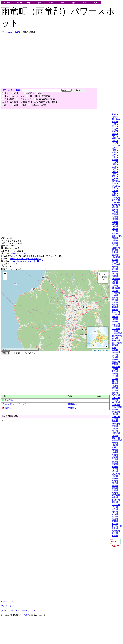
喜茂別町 (116, 248)
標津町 (115, 469)
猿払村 (115, 224)
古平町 (115, 271)
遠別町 (115, 229)
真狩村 (115, 350)
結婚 (39, 93)
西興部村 (116, 362)
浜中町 (115, 471)
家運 (15, 105)
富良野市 (116, 181)
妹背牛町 (116, 500)
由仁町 (115, 509)
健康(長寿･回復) (11, 102)
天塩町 (115, 419)
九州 (96, 3)
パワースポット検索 (11, 90)
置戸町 (115, 393)
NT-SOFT (26, 615)
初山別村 (116, 312)
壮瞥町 (115, 371)
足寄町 (115, 376)
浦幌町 (115, 222)
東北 (29, 3)
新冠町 (115, 338)
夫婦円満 (29, 93)
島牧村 (115, 421)
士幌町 (115, 295)
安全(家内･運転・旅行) (45, 102)
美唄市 (115, 179)
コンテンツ (18, 3)
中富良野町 (117, 407)
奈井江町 (116, 438)
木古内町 (116, 505)
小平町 (115, 317)
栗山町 (115, 262)
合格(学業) (8, 99)
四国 (84, 3)
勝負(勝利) (27, 102)
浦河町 (115, 219)
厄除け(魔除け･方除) (44, 99)
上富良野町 (117, 333)
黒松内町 (116, 288)
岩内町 (115, 245)
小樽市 (115, 162)
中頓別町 (116, 402)
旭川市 (115, 117)
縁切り (6, 105)
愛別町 (115, 207)
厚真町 (115, 276)
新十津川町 (117, 343)
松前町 (115, 319)
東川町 (115, 426)
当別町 (115, 428)
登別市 (115, 176)
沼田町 (115, 322)
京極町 (115, 250)
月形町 (115, 267)
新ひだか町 (117, 336)
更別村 (115, 283)
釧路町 (115, 260)
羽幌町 (115, 212)
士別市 (115, 157)
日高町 (115, 445)
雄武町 (115, 512)
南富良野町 (117, 440)
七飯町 (115, 305)
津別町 (115, 414)
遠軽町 (115, 226)
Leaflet (95, 350)
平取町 (115, 479)
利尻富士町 (117, 526)
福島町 (115, 476)
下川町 (115, 241)
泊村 (114, 448)
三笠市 (115, 155)
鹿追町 (115, 300)
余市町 (115, 514)
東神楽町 (116, 424)
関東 (40, 3)
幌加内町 (116, 495)
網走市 (115, 134)
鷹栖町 (115, 383)
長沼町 (115, 410)
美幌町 (115, 464)
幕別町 (115, 502)
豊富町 (115, 488)
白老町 (115, 452)
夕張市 (115, 193)
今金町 (115, 291)
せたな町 (116, 200)
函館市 (115, 122)
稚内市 (115, 174)
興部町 (115, 255)
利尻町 (115, 524)
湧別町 (115, 507)
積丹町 (115, 364)
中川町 (115, 400)
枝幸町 (115, 298)
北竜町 (115, 490)
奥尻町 (115, 231)
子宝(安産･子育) (24, 99)
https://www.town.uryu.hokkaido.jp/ (25, 259)
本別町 (115, 497)
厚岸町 (115, 274)
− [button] (5, 278)
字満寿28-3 (73, 404)
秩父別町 (116, 395)
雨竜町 (115, 214)
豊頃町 (115, 486)
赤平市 (115, 169)
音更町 (115, 238)
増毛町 (115, 374)
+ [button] (5, 274)
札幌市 (115, 115)
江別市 (115, 148)
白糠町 (115, 450)
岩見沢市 (116, 138)
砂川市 (115, 153)
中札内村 (116, 398)
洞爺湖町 (116, 433)
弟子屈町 (116, 417)
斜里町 (115, 307)
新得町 (115, 345)
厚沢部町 (116, 279)
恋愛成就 (17, 93)
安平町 (115, 210)
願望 (23, 105)
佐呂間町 (116, 293)
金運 (5, 96)
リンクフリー (7, 606)
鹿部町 (115, 302)
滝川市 (115, 172)
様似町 (115, 516)
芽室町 (115, 243)
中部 (51, 3)
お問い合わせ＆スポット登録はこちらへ (19, 610)
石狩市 (115, 167)
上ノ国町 (116, 324)
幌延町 (115, 493)
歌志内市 (116, 145)
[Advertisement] (25, 61)
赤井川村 (116, 367)
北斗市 (115, 188)
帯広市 (115, 126)
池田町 (115, 390)
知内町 (115, 388)
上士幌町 (116, 329)
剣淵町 (115, 269)
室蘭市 (115, 160)
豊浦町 (115, 483)
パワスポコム (7, 601)
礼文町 (115, 533)
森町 (114, 348)
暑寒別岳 (9, 400)
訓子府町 (116, 264)
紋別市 (115, 136)
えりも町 (116, 198)
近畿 (62, 3)
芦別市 (115, 141)
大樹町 (115, 381)
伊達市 (115, 143)
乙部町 (115, 234)
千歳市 (115, 124)
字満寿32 (72, 408)
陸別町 (115, 528)
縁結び (6, 93)
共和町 (115, 252)
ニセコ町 (116, 203)
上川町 (115, 331)
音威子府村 (117, 236)
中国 (73, 3)
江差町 (115, 286)
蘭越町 (115, 521)
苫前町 (115, 436)
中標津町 (116, 405)
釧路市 (115, 129)
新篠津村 (116, 340)
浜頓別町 (116, 474)
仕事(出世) (32, 96)
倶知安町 (116, 257)
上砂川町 (116, 326)
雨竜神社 (9, 408)
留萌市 (115, 195)
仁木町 (115, 355)
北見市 (115, 183)
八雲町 (115, 455)
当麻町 (115, 431)
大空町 (115, 379)
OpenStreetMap (104, 350)
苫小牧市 (116, 119)
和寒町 (115, 536)
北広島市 (116, 186)
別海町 (115, 481)
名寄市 (115, 191)
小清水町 (116, 314)
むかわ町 (116, 205)
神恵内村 (116, 352)
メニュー (7, 3)
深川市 (115, 164)
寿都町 (115, 310)
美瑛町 (115, 459)
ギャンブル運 (17, 96)
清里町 (115, 360)
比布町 (115, 457)
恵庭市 (115, 131)
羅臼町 (115, 519)
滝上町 (115, 386)
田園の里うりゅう (16, 404)
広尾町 (115, 281)
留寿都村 (116, 531)
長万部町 (116, 412)
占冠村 (115, 369)
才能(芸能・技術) (37, 105)
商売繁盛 (45, 96)
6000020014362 (19, 254)
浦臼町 (115, 217)
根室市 (115, 150)
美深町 (115, 462)
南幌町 (115, 443)
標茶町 (115, 467)
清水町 (115, 357)
